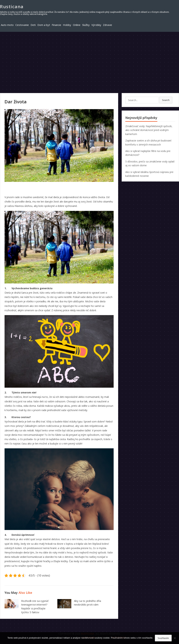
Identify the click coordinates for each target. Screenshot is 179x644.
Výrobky (96, 25)
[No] (175, 638)
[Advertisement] (89, 58)
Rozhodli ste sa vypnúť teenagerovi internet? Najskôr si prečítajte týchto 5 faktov (35, 606)
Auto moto (7, 25)
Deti (33, 25)
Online (77, 25)
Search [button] (166, 100)
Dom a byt (44, 25)
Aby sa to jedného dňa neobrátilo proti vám (87, 603)
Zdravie (108, 25)
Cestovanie (22, 25)
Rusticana (12, 6)
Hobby (67, 25)
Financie (56, 25)
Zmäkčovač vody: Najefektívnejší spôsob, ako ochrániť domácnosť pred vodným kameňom (149, 130)
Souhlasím (163, 638)
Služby (86, 25)
